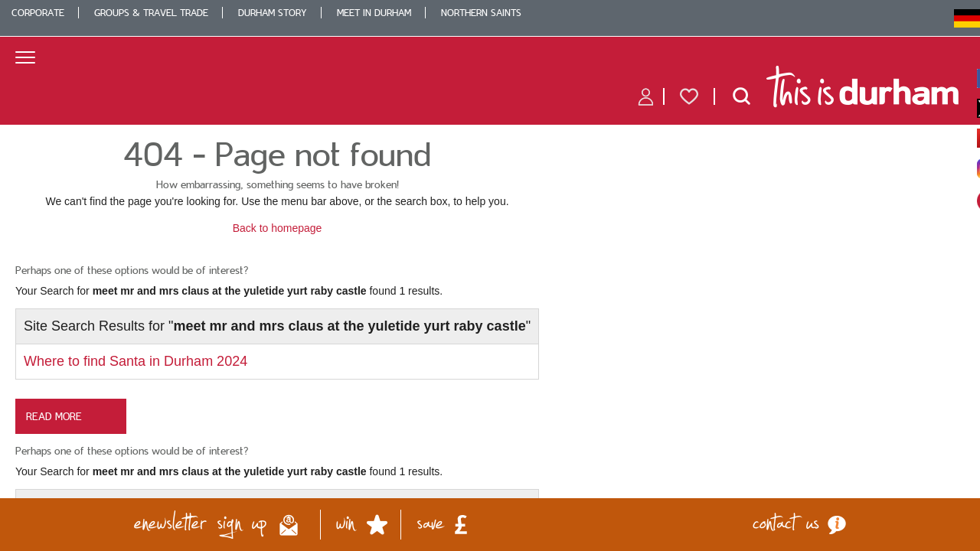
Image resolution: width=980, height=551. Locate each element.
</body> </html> (490, 275)
